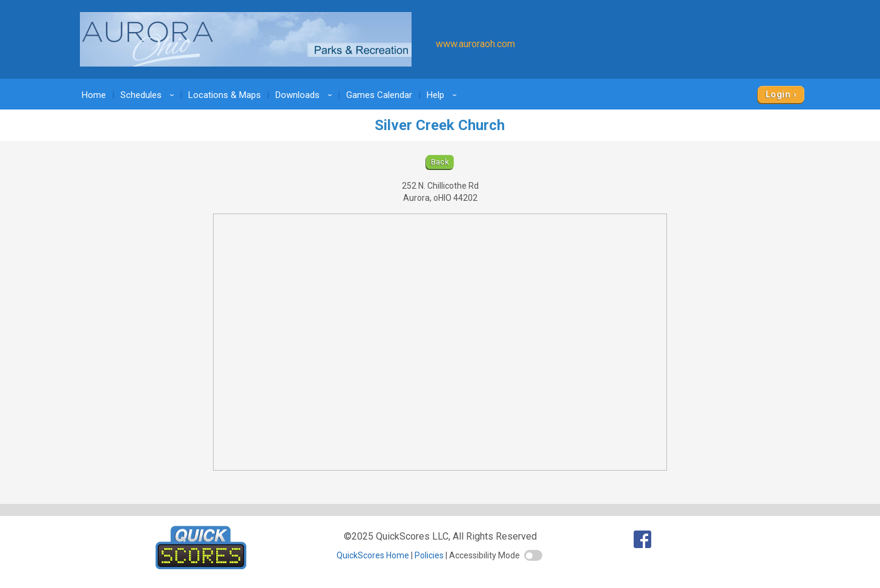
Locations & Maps (225, 95)
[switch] (533, 555)
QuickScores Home (373, 555)
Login (778, 94)
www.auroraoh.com (475, 44)
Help (444, 95)
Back (440, 162)
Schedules (149, 95)
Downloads (306, 95)
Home (94, 95)
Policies (429, 555)
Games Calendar (379, 95)
